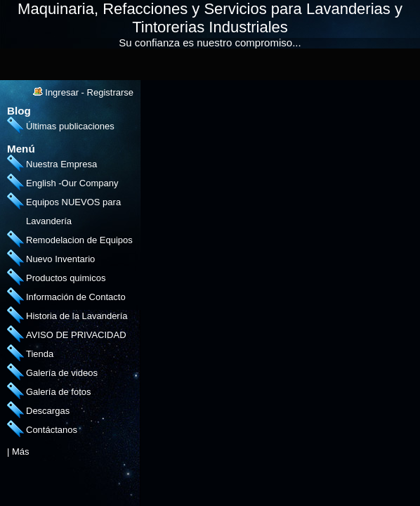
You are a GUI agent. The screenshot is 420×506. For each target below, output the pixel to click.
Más (21, 452)
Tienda (40, 354)
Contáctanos (52, 430)
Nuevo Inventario (60, 259)
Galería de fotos (59, 392)
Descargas (48, 411)
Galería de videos (62, 373)
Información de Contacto (76, 297)
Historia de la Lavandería (77, 316)
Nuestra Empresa (61, 164)
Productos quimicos (66, 278)
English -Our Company (72, 183)
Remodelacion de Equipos (79, 240)
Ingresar (62, 92)
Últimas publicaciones (70, 126)
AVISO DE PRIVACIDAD (76, 335)
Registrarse (110, 92)
